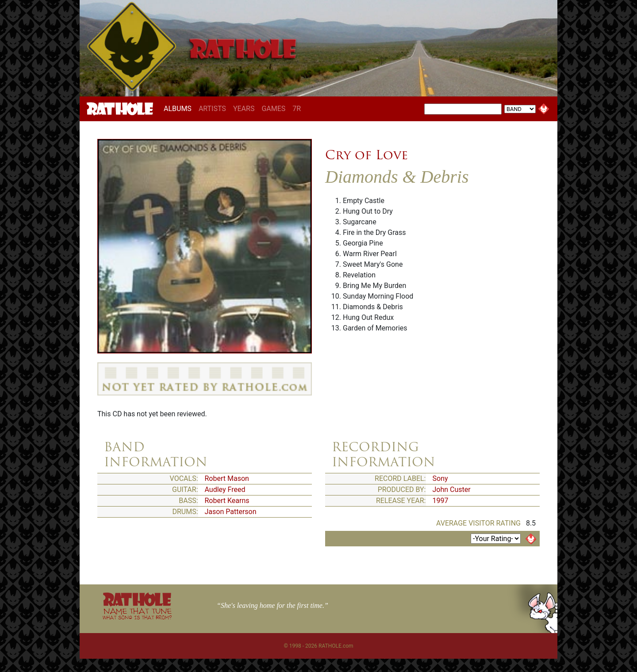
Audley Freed (225, 490)
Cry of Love (366, 155)
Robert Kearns (227, 501)
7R (297, 109)
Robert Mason (227, 478)
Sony (440, 478)
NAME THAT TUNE (137, 613)
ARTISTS (212, 109)
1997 (441, 501)
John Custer (452, 490)
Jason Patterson (231, 512)
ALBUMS (179, 108)
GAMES (273, 109)
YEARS (244, 109)
